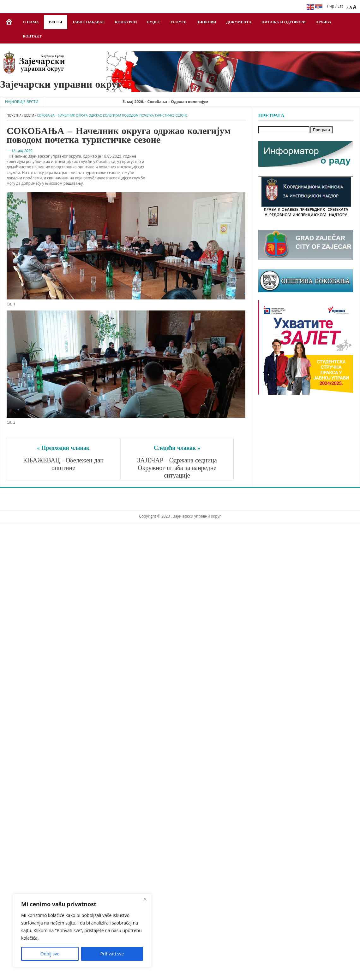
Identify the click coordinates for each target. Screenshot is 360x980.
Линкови (206, 22)
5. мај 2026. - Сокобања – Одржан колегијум (172, 102)
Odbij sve (50, 954)
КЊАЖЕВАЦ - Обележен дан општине (64, 465)
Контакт (32, 37)
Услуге (178, 22)
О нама (31, 22)
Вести (56, 22)
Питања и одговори (284, 22)
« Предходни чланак (63, 448)
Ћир (331, 6)
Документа (239, 22)
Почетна (14, 115)
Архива (324, 22)
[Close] (145, 899)
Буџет (154, 22)
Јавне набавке (89, 22)
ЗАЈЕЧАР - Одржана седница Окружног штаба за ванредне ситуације (178, 468)
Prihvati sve (112, 954)
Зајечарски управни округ (61, 85)
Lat (340, 6)
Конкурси (126, 22)
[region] (82, 931)
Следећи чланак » (177, 448)
